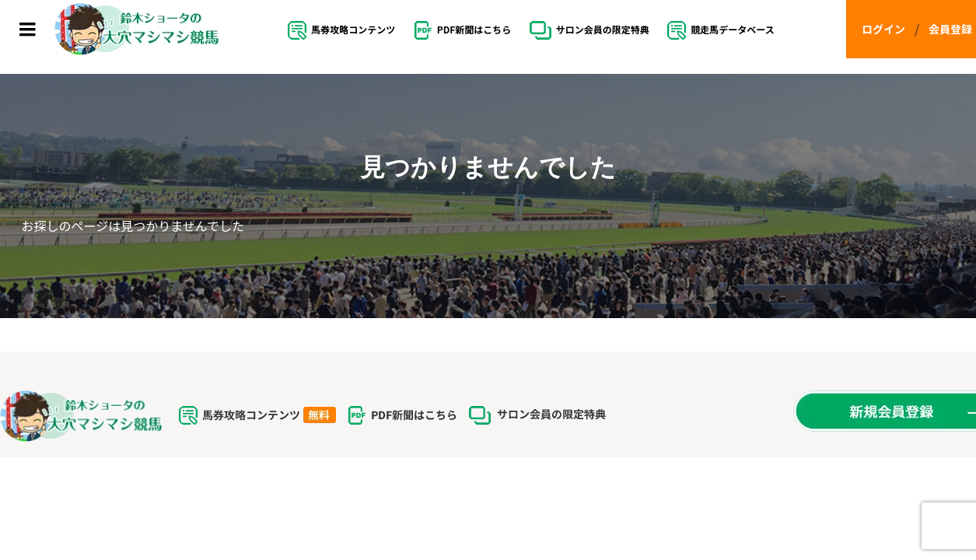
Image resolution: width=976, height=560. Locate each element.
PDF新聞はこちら (463, 30)
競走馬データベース (721, 30)
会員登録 (950, 29)
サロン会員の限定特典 (589, 30)
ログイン (883, 29)
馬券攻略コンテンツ (341, 30)
